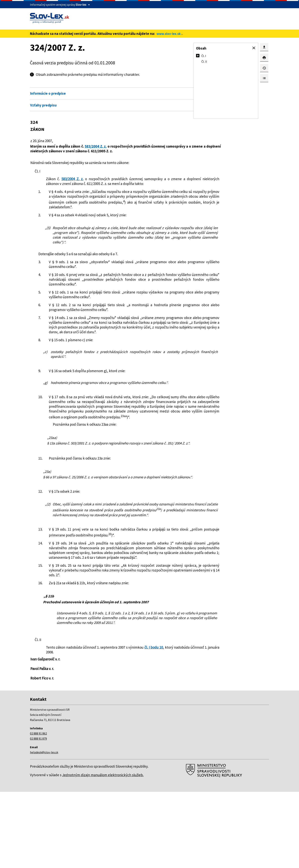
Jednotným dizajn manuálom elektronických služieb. (103, 851)
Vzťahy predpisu (43, 105)
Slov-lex (81, 5)
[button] (254, 48)
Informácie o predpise (48, 93)
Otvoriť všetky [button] (158, 85)
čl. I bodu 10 (155, 723)
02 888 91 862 (38, 810)
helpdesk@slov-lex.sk (44, 828)
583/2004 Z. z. (97, 146)
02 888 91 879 (38, 815)
